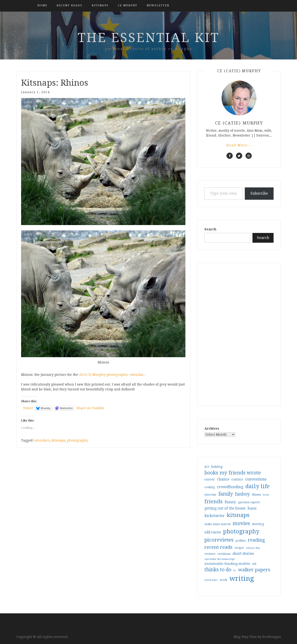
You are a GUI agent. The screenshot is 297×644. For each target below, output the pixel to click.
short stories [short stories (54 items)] (243, 554)
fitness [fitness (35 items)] (256, 495)
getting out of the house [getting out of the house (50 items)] (225, 508)
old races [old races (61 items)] (213, 532)
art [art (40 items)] (207, 467)
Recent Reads (69, 5)
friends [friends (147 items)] (213, 501)
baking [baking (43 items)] (217, 467)
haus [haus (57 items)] (252, 508)
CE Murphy (128, 5)
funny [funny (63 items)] (230, 502)
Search (210, 229)
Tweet (28, 408)
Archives (212, 428)
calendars (42, 440)
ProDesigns (272, 637)
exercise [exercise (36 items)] (210, 495)
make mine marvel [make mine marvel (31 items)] (217, 524)
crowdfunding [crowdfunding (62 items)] (230, 487)
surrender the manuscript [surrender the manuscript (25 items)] (220, 559)
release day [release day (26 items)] (253, 548)
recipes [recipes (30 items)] (239, 548)
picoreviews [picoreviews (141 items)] (219, 540)
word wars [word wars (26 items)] (211, 580)
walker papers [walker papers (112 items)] (254, 570)
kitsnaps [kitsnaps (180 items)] (238, 515)
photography (77, 440)
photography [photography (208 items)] (241, 531)
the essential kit (149, 38)
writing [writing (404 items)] (242, 579)
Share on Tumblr (90, 408)
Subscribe (259, 193)
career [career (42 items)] (210, 479)
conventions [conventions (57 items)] (256, 479)
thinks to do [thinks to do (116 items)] (218, 570)
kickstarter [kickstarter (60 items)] (215, 516)
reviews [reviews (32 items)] (210, 554)
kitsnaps (100, 5)
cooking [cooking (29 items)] (210, 487)
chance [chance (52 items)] (223, 479)
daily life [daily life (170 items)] (258, 486)
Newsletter (158, 5)
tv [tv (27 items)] (235, 570)
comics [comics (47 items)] (237, 479)
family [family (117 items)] (226, 494)
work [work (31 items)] (223, 580)
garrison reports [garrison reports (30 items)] (249, 502)
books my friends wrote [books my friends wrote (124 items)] (233, 473)
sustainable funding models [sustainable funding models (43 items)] (227, 564)
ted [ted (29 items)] (254, 564)
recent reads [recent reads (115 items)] (218, 547)
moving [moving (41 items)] (258, 524)
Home (42, 5)
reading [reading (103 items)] (256, 540)
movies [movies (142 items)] (241, 523)
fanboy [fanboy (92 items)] (242, 494)
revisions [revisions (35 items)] (224, 554)
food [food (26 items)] (266, 495)
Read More (239, 145)
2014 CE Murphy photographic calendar (111, 375)
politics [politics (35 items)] (241, 541)
